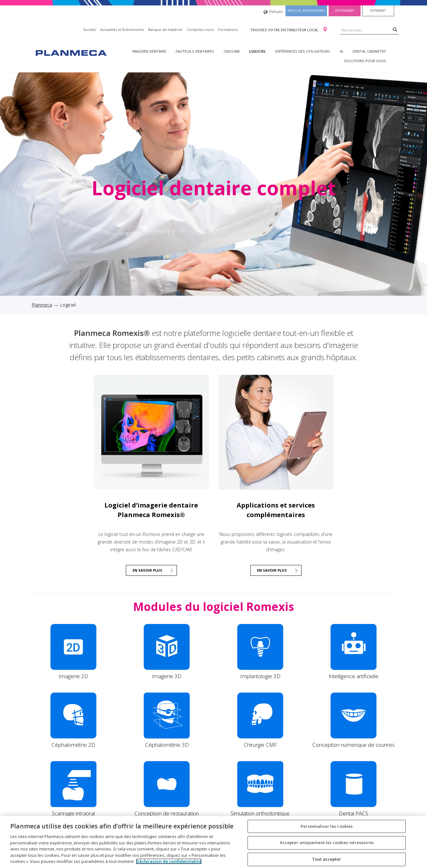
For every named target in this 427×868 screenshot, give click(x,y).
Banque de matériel (165, 30)
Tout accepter (327, 859)
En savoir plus (272, 570)
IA (341, 51)
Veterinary (344, 11)
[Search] (395, 29)
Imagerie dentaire (149, 51)
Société (89, 30)
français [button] (273, 12)
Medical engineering (306, 11)
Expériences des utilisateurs (303, 51)
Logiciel (257, 51)
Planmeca (42, 305)
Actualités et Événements (122, 30)
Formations (228, 30)
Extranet (378, 11)
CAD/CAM (232, 51)
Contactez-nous (200, 30)
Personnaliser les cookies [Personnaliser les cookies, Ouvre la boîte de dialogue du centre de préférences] (327, 826)
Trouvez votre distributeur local (285, 30)
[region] (213, 842)
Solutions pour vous (365, 61)
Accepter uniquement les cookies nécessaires (327, 842)
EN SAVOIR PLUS (147, 570)
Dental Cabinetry (369, 51)
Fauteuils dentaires (195, 51)
